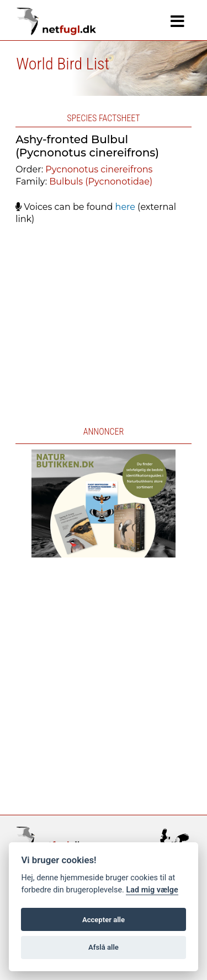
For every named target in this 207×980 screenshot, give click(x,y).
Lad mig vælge (152, 890)
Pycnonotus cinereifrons (99, 169)
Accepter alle (104, 920)
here (125, 207)
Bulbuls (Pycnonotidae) (101, 182)
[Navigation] (177, 21)
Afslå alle (104, 947)
